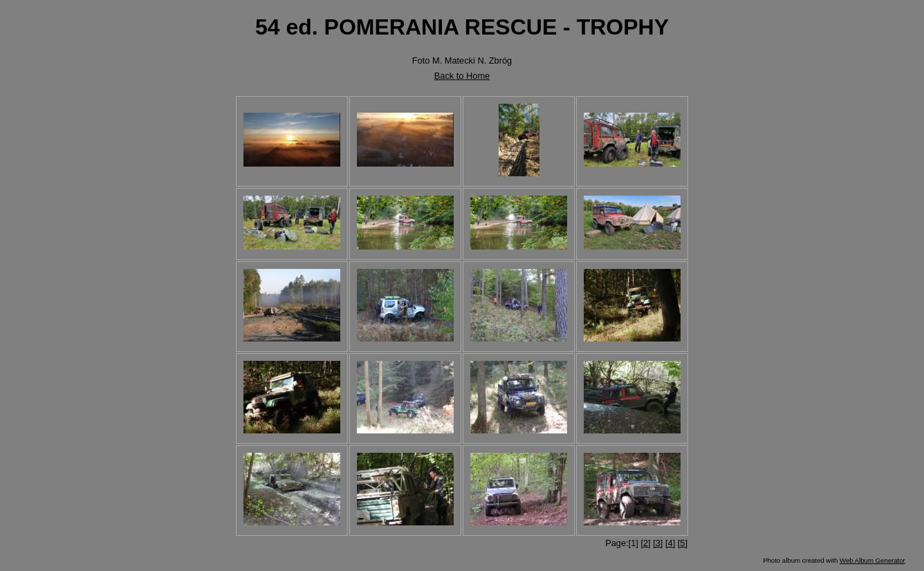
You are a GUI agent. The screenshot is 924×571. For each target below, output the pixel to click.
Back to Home (462, 76)
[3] (658, 543)
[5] (683, 543)
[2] (645, 543)
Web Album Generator (872, 560)
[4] (670, 543)
